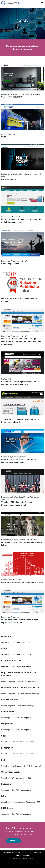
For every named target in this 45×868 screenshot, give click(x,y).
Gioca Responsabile (10, 264)
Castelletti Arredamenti (12, 97)
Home (19, 28)
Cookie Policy (17, 858)
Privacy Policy (28, 858)
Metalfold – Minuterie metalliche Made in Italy (22, 582)
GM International (9, 179)
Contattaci (13, 841)
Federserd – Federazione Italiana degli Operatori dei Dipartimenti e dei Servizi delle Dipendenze (21, 342)
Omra (4, 137)
